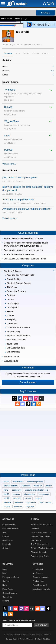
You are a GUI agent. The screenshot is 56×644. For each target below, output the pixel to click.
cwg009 (8, 150)
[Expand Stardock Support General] (5, 283)
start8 (6, 490)
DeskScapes (8, 540)
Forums (6, 601)
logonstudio (31, 502)
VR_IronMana (12, 121)
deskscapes (17, 490)
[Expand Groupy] (5, 316)
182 (52, 71)
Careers (6, 581)
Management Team (11, 577)
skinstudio (17, 498)
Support (38, 564)
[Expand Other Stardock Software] (5, 328)
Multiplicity (7, 544)
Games (35, 519)
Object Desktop (9, 524)
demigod (39, 498)
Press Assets (8, 589)
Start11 (5, 532)
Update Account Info (41, 589)
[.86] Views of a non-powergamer (20, 178)
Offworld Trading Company (42, 548)
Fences (6, 536)
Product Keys (38, 581)
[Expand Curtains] (5, 295)
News (5, 585)
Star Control (36, 540)
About (5, 569)
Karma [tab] (45, 54)
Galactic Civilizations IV (41, 532)
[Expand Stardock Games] (2, 357)
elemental (19, 502)
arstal (7, 135)
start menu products (35, 482)
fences (6, 482)
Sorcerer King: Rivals (40, 556)
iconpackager (44, 494)
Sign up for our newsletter (19, 620)
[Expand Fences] (5, 312)
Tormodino (10, 90)
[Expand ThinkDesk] (5, 288)
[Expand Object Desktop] (5, 279)
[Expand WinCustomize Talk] (5, 348)
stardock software (11, 486)
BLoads (8, 107)
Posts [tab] (18, 54)
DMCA (38, 639)
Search (17, 18)
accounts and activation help (37, 490)
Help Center (38, 569)
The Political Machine (40, 544)
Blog (4, 573)
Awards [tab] (36, 54)
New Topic (45, 13)
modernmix (18, 507)
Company (8, 564)
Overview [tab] (8, 54)
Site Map (46, 639)
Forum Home (6, 18)
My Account (38, 573)
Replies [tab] (27, 54)
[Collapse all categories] (53, 271)
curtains (7, 507)
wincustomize (29, 494)
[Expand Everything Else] (2, 361)
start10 (6, 494)
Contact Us (7, 597)
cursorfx (28, 498)
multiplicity (38, 486)
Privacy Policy (12, 639)
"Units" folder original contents (18, 200)
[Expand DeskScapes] (5, 304)
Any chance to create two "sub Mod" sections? (27, 209)
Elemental (35, 528)
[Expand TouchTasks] (5, 344)
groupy (49, 486)
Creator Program (9, 593)
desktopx (17, 494)
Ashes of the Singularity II (42, 524)
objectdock (26, 486)
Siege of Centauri (38, 552)
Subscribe (41, 625)
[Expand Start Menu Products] (5, 340)
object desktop (45, 502)
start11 (6, 498)
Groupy (6, 548)
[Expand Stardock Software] (2, 271)
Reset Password (40, 585)
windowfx (7, 502)
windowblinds (18, 482)
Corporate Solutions (11, 528)
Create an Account (41, 577)
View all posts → (10, 218)
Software (8, 519)
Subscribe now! (28, 382)
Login (25, 18)
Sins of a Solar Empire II (41, 536)
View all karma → (10, 164)
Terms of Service (26, 639)
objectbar (30, 507)
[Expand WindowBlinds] (5, 352)
